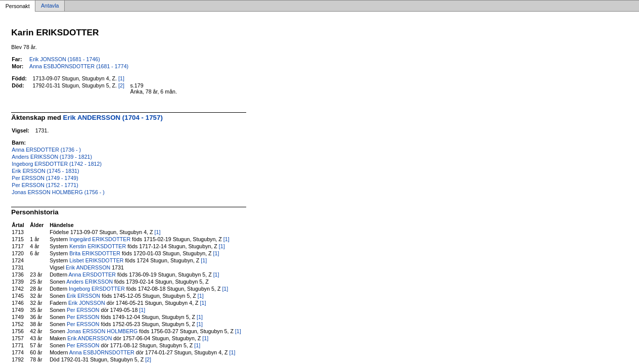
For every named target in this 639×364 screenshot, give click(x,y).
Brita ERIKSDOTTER (95, 253)
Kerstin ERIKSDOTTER (98, 246)
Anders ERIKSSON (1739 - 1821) (52, 157)
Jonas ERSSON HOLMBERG (102, 331)
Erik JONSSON (87, 303)
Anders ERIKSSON (89, 282)
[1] (121, 78)
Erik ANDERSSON (88, 267)
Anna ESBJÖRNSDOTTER (102, 352)
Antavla (50, 6)
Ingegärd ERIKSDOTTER (100, 239)
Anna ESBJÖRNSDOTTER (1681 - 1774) (79, 66)
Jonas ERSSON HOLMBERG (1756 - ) (58, 192)
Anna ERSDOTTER (93, 275)
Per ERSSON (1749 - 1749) (45, 178)
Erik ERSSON (83, 296)
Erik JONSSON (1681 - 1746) (65, 59)
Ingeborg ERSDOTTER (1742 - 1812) (57, 164)
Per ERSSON (83, 310)
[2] (121, 85)
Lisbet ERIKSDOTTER (96, 260)
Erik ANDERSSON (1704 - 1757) (113, 118)
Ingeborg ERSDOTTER (97, 289)
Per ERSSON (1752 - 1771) (45, 185)
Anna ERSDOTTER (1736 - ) (46, 150)
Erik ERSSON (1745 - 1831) (45, 171)
